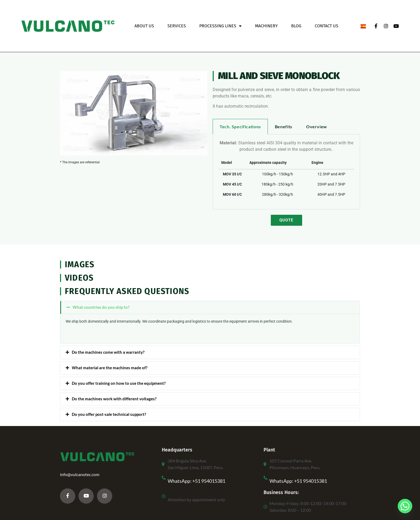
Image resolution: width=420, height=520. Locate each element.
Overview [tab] (317, 127)
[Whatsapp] (405, 506)
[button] (210, 307)
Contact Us (327, 26)
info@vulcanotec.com (80, 474)
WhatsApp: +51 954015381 (196, 481)
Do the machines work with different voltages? (114, 399)
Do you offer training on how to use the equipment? (119, 383)
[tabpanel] (286, 172)
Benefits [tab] (284, 127)
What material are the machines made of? (110, 368)
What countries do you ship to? (101, 307)
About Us (144, 26)
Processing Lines (220, 26)
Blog (296, 26)
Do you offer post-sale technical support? (109, 414)
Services (177, 26)
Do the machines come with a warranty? (108, 352)
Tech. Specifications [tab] (240, 127)
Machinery (266, 26)
